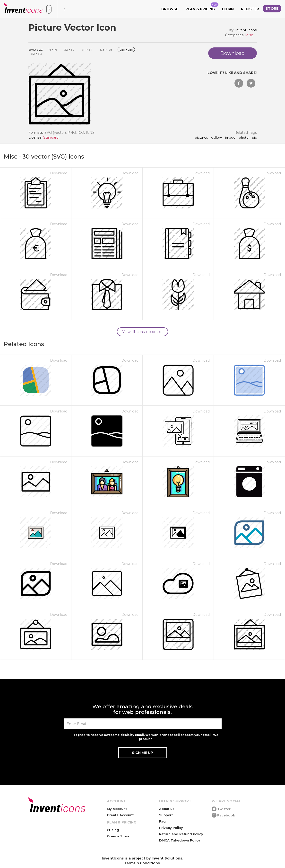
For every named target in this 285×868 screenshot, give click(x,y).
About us (167, 809)
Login (228, 9)
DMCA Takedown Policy (180, 840)
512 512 (36, 54)
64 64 (87, 49)
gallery (216, 138)
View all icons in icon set (142, 332)
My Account (117, 809)
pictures (201, 138)
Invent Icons (246, 30)
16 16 (53, 49)
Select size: (36, 49)
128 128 (106, 49)
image (230, 138)
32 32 (69, 49)
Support (166, 815)
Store (272, 9)
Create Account (120, 815)
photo (244, 138)
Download (59, 173)
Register (250, 9)
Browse (170, 9)
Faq (162, 821)
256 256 (126, 49)
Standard (51, 137)
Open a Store (118, 836)
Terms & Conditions (142, 863)
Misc (249, 35)
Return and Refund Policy (181, 834)
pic (254, 138)
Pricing (113, 830)
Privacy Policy (171, 828)
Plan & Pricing (202, 7)
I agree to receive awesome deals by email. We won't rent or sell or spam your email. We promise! (146, 737)
